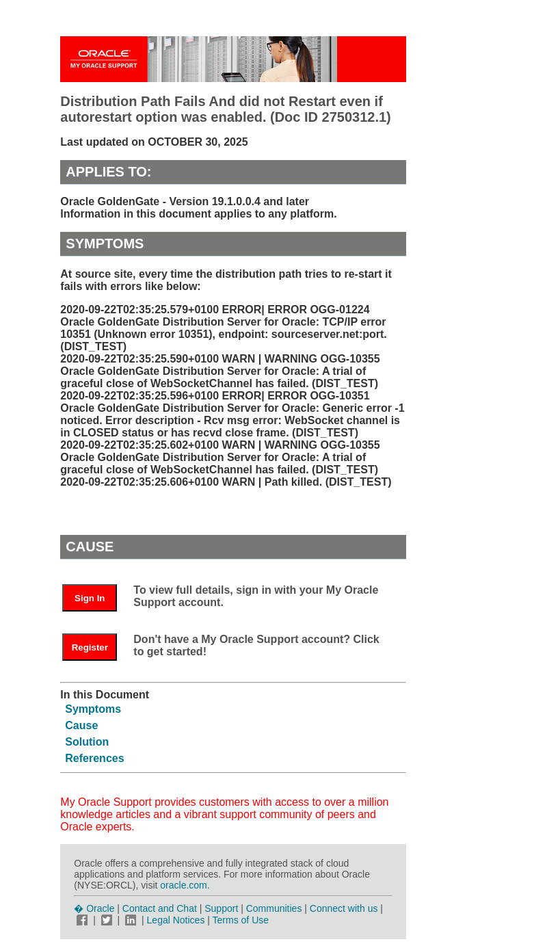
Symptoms (93, 709)
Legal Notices (176, 920)
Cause (81, 725)
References (94, 758)
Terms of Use (241, 920)
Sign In (90, 598)
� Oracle (94, 908)
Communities (274, 908)
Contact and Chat (160, 908)
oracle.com (183, 885)
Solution (87, 742)
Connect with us (345, 908)
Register (90, 647)
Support (221, 908)
